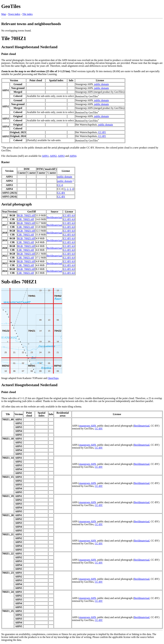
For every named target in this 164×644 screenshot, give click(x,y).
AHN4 (73, 156)
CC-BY (102, 132)
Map (4, 14)
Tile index (27, 14)
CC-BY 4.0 (69, 215)
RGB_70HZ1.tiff (26, 215)
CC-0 (60, 185)
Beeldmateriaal (55, 217)
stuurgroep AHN (88, 426)
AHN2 (53, 156)
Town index (14, 14)
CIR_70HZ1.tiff (26, 219)
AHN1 (45, 156)
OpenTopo (53, 378)
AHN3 (61, 156)
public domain (102, 84)
